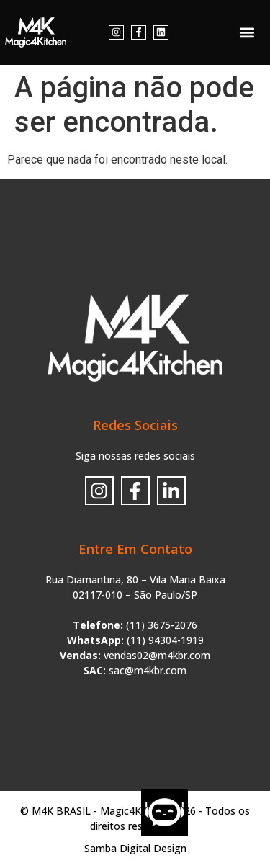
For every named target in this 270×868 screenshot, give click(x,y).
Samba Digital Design (135, 848)
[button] (247, 33)
